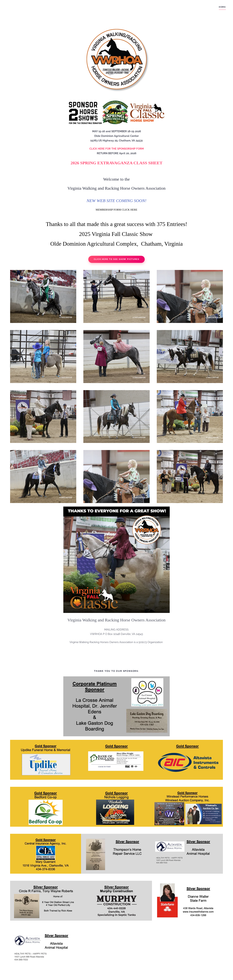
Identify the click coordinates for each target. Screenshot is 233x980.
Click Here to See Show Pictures (117, 259)
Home (222, 7)
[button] (43, 296)
